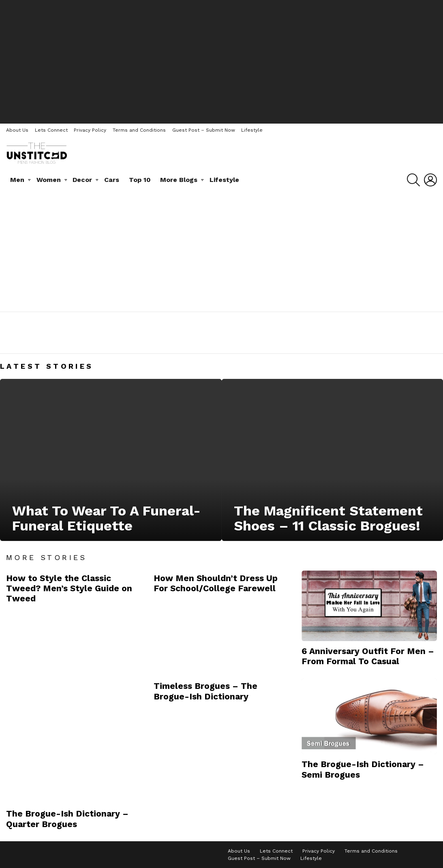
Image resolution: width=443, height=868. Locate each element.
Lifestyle (252, 130)
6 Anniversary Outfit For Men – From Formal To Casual (368, 656)
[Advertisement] (222, 61)
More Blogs (179, 180)
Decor (82, 180)
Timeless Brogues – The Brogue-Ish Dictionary (205, 691)
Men (17, 180)
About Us (17, 130)
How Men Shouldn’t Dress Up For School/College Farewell (216, 583)
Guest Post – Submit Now (204, 130)
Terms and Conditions (139, 130)
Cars (112, 180)
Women (49, 180)
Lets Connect (51, 130)
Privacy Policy (90, 130)
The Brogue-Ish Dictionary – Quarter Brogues (67, 819)
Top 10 (140, 180)
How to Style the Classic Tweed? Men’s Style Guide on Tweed (69, 588)
